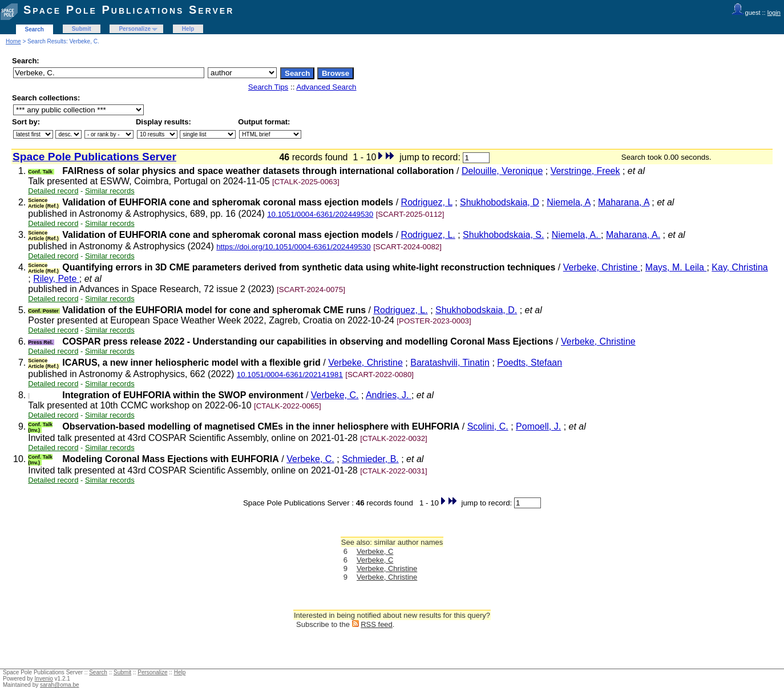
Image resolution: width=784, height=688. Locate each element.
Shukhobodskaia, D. (476, 310)
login (774, 13)
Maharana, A (624, 202)
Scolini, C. (488, 426)
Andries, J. (389, 395)
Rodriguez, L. (428, 235)
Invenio (44, 679)
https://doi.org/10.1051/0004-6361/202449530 (294, 247)
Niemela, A (568, 202)
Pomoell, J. (538, 426)
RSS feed (377, 624)
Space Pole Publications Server (129, 10)
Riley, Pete (56, 279)
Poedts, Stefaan (530, 363)
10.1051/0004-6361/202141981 (290, 375)
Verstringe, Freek (585, 171)
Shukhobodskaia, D (500, 202)
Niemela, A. (576, 235)
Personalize (135, 29)
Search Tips (268, 87)
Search (35, 29)
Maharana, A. (633, 235)
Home (13, 41)
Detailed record (53, 191)
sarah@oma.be (60, 685)
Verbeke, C (375, 551)
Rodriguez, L (427, 202)
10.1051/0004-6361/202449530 (320, 214)
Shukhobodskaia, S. (503, 235)
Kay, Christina (739, 267)
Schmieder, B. (370, 459)
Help (188, 29)
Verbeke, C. (335, 395)
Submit (82, 29)
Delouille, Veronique (502, 171)
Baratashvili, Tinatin (450, 363)
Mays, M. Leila (676, 267)
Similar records (110, 191)
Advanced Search (326, 87)
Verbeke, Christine (602, 267)
